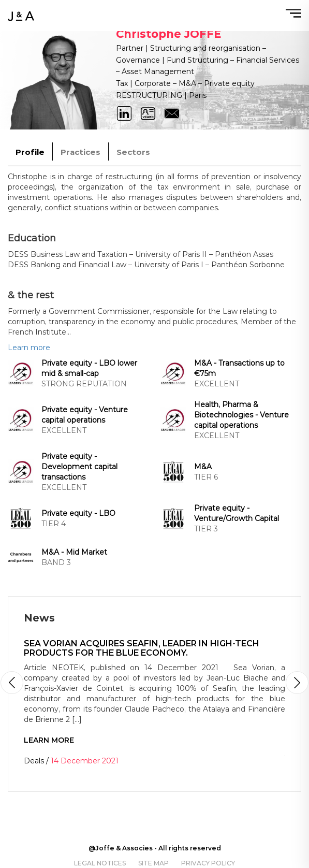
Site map (153, 863)
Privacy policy (208, 863)
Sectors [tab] (133, 152)
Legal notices (100, 863)
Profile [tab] (30, 152)
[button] (297, 683)
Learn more (29, 348)
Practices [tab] (80, 152)
